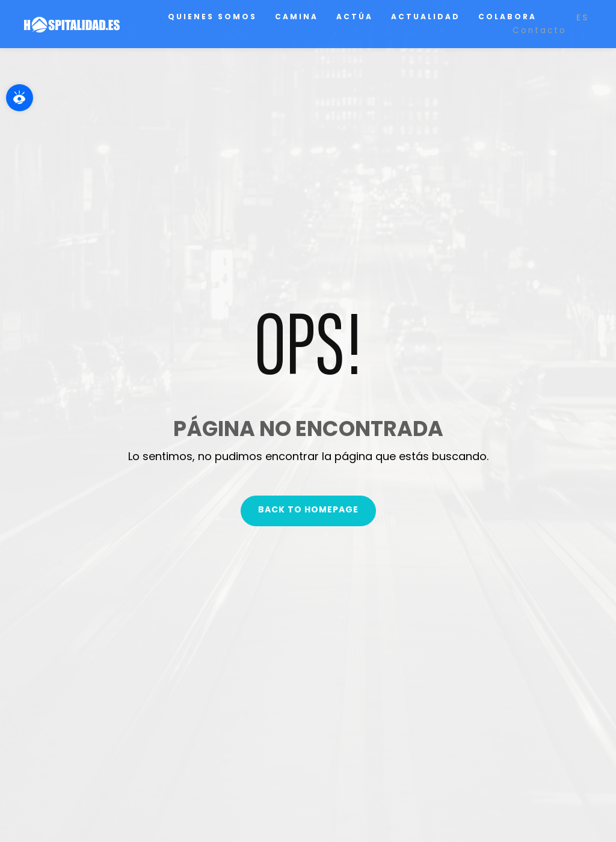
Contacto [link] (540, 30)
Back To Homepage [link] (308, 509)
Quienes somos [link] (212, 17)
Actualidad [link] (426, 17)
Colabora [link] (507, 17)
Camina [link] (297, 17)
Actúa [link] (355, 17)
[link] (20, 98)
